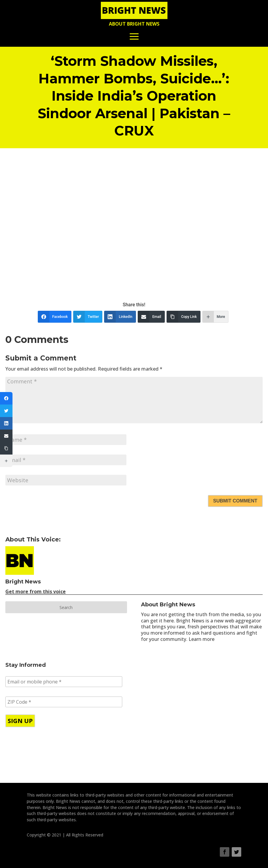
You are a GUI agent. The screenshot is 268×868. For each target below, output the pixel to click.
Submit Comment (235, 501)
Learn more (202, 639)
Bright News (23, 582)
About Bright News (134, 24)
